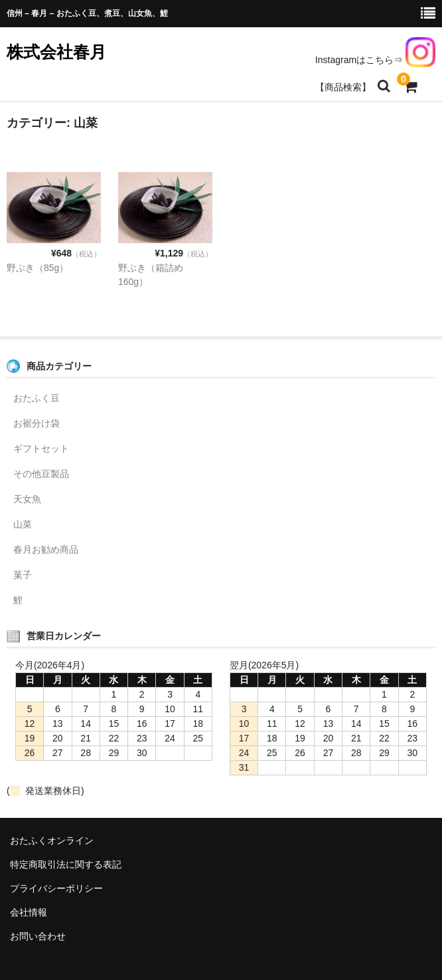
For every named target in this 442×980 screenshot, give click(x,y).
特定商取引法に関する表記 (66, 864)
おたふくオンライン (52, 840)
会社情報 (29, 912)
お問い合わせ (38, 936)
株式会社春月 (56, 52)
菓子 (23, 575)
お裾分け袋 (37, 423)
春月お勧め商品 (46, 549)
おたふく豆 (37, 398)
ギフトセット (41, 448)
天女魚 (27, 499)
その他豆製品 (41, 474)
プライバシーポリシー (56, 888)
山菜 (23, 524)
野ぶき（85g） (37, 268)
